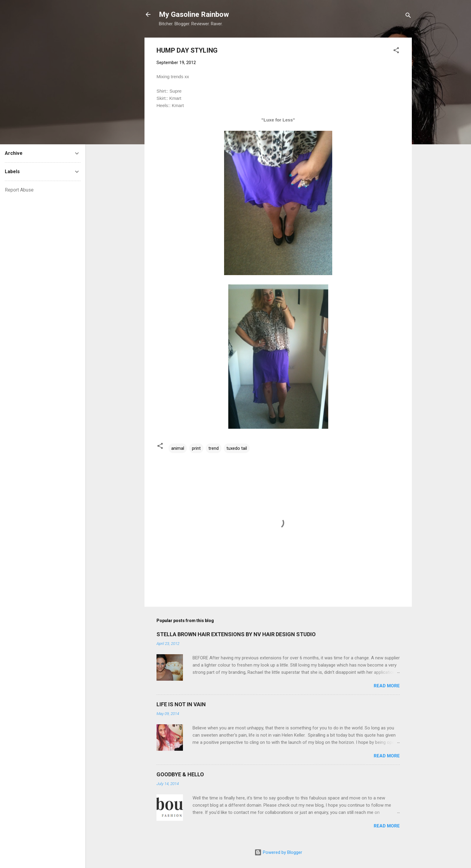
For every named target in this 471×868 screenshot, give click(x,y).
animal (178, 448)
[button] (396, 51)
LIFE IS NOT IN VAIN (181, 704)
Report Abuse (19, 190)
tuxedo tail (237, 448)
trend (214, 448)
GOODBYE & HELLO (180, 774)
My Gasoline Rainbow (194, 14)
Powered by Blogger (278, 852)
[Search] (408, 16)
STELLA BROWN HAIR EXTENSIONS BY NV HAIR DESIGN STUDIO (236, 634)
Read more (387, 686)
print (196, 448)
